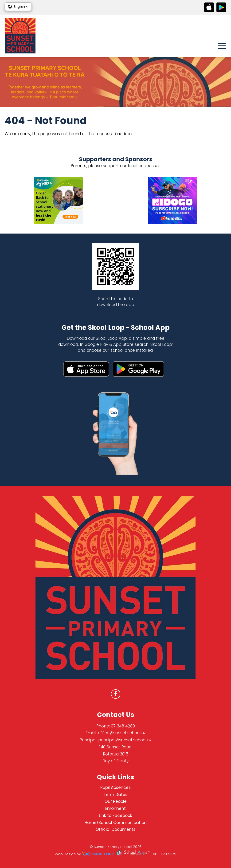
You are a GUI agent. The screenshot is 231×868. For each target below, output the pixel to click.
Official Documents (115, 829)
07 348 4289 (123, 726)
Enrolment (115, 808)
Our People (116, 801)
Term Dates (115, 795)
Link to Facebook (115, 816)
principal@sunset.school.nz (125, 740)
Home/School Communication (116, 823)
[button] (18, 7)
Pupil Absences (115, 787)
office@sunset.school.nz (122, 733)
